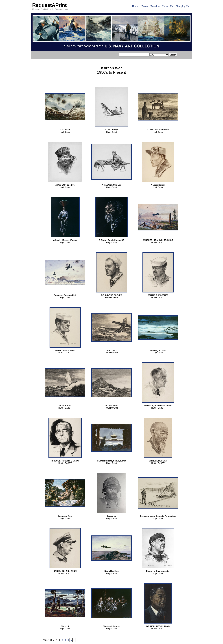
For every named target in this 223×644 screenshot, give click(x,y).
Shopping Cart (183, 6)
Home (135, 6)
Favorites (155, 6)
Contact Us (168, 6)
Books (145, 6)
